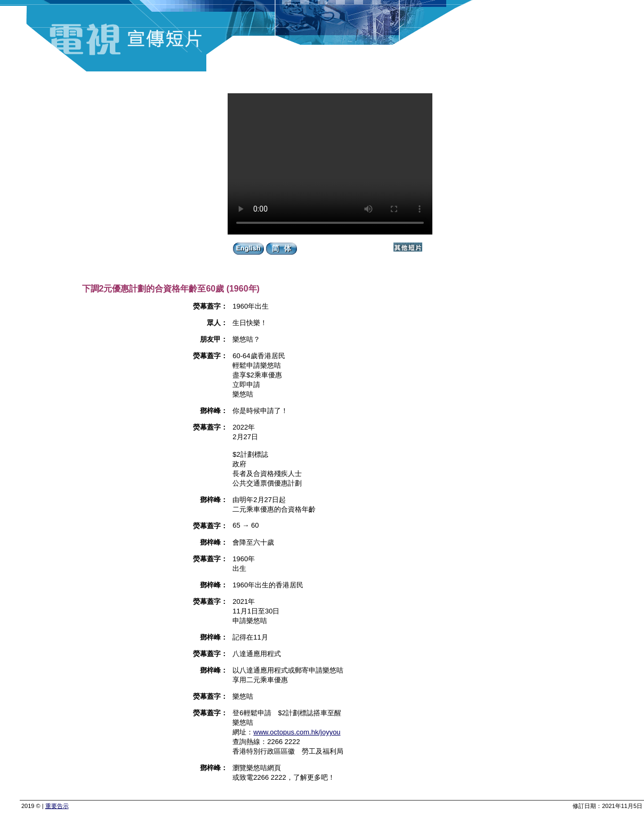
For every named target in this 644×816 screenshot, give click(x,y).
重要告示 (57, 806)
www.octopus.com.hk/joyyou (297, 732)
